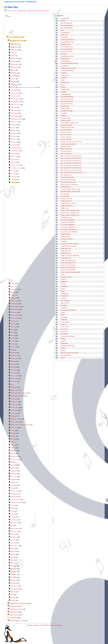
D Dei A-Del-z (14, 90)
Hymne (63, 289)
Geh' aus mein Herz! (66, 154)
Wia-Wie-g (13, 566)
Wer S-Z (13, 563)
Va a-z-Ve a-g (14, 520)
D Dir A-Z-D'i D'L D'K (16, 119)
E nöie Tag (64, 73)
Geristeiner (64, 241)
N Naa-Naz (13, 416)
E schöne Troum (65, 75)
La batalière (64, 305)
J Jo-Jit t (13, 344)
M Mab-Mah (14, 387)
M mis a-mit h (14, 405)
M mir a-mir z (14, 402)
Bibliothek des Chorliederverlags (18, 603)
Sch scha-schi (14, 494)
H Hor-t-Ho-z (14, 312)
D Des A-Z (13, 108)
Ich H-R (13, 330)
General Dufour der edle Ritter (69, 232)
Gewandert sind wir (66, 277)
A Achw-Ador (14, 47)
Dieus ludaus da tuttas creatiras (69, 63)
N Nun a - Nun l (15, 422)
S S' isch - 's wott (15, 459)
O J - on (13, 431)
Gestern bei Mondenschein (68, 267)
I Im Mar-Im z (14, 321)
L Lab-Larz (13, 364)
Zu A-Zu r (13, 598)
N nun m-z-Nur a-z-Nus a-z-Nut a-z (20, 425)
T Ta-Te (13, 505)
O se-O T (13, 436)
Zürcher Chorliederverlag (19, 11)
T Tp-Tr (12, 508)
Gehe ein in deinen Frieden (68, 180)
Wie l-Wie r (14, 572)
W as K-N (13, 543)
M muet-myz (14, 413)
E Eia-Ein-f (13, 131)
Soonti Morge (64, 334)
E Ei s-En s (13, 128)
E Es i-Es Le (14, 154)
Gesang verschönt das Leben (69, 246)
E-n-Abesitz (64, 78)
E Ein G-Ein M (14, 134)
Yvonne (63, 358)
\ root (9, 11)
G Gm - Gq (13, 287)
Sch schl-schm (14, 497)
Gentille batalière (66, 234)
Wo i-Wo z (13, 592)
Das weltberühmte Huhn (67, 42)
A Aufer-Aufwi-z (15, 64)
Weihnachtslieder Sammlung (17, 621)
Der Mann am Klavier (67, 52)
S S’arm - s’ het (15, 491)
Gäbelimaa (64, 92)
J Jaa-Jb (13, 336)
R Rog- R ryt (14, 457)
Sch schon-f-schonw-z (16, 503)
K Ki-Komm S (14, 356)
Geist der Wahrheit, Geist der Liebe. (71, 189)
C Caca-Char (14, 73)
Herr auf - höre (15, 315)
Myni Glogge (64, 317)
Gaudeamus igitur (66, 118)
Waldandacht (64, 343)
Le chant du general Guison (68, 310)
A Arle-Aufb (14, 62)
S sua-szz (13, 488)
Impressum (37, 625)
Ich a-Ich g (13, 327)
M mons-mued (15, 410)
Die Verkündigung (66, 61)
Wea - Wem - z (15, 546)
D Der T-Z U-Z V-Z (15, 105)
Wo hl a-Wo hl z (15, 589)
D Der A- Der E (15, 93)
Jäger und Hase (65, 301)
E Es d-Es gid (14, 145)
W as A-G (13, 540)
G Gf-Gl (13, 284)
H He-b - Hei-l (14, 301)
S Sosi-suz (13, 482)
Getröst (63, 275)
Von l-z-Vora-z (14, 531)
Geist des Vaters (65, 194)
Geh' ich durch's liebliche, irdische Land (72, 173)
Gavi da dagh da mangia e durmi (70, 123)
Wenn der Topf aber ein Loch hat (70, 353)
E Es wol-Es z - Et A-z (16, 168)
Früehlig (63, 87)
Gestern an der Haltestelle (68, 265)
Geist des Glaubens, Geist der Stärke (71, 192)
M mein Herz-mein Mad (17, 396)
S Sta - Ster (13, 485)
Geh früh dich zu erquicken (68, 144)
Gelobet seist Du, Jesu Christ (68, 203)
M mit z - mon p (15, 408)
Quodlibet (13, 451)
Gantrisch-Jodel (65, 106)
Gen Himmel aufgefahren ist (69, 227)
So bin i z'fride (65, 327)
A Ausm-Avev (14, 67)
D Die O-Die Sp (15, 116)
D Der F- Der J (14, 96)
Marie (62, 315)
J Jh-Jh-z (13, 341)
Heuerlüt (63, 284)
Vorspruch (63, 341)
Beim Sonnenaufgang (67, 26)
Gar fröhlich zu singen (67, 111)
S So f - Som (14, 477)
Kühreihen (13, 361)
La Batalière (64, 308)
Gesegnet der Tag (66, 258)
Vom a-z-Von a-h (15, 529)
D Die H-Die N (14, 113)
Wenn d (13, 549)
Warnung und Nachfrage (67, 346)
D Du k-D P (13, 125)
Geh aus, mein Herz (66, 132)
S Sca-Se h (13, 465)
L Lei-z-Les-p (14, 373)
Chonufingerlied (65, 33)
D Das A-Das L (14, 85)
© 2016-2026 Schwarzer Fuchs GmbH (51, 625)
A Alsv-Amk (14, 53)
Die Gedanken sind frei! (67, 56)
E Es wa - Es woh (15, 165)
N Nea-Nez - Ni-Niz (16, 419)
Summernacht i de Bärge (68, 336)
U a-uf (12, 511)
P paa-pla (13, 445)
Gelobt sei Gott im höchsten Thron (70, 211)
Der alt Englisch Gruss (67, 47)
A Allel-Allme (14, 50)
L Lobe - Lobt (14, 379)
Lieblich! (63, 313)
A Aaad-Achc (14, 44)
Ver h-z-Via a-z (15, 523)
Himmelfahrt (64, 286)
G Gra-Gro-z (14, 289)
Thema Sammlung (15, 615)
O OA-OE (13, 433)
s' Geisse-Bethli (65, 322)
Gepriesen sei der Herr (67, 239)
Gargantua (64, 116)
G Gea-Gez (46, 11)
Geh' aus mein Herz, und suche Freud (71, 156)
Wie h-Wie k (14, 569)
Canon (62, 30)
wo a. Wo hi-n (14, 586)
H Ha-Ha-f (13, 298)
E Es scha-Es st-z (15, 159)
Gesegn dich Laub (66, 249)
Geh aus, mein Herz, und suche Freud (71, 142)
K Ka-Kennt (13, 353)
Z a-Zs (12, 595)
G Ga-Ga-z (13, 180)
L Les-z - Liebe (14, 376)
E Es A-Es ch (14, 142)
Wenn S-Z (13, 554)
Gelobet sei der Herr (66, 199)
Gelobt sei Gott (65, 208)
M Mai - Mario (15, 390)
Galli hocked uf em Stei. (67, 99)
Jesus (12, 350)
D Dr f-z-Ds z (14, 122)
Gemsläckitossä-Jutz (66, 218)
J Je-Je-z (13, 338)
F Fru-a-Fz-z (14, 177)
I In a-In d (13, 324)
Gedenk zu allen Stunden (67, 128)
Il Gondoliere (64, 296)
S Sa (12, 462)
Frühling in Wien (65, 90)
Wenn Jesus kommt (66, 355)
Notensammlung (14, 612)
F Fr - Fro (13, 174)
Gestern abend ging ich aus (68, 260)
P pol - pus (13, 448)
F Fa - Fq (13, 171)
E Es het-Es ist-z (15, 151)
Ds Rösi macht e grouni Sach (69, 68)
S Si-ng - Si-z (14, 471)
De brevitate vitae (66, 44)
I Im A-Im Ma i (15, 318)
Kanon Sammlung (14, 606)
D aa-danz (13, 82)
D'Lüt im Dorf (64, 35)
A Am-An (13, 56)
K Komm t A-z (14, 359)
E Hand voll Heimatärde (67, 71)
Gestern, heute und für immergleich (71, 272)
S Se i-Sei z (13, 468)
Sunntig (63, 339)
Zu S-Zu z (13, 601)
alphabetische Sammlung (35, 11)
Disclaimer (30, 625)
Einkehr (63, 80)
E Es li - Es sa (14, 157)
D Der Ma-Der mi (15, 102)
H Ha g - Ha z (14, 295)
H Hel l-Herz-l (14, 304)
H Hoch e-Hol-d (15, 310)
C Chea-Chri (14, 76)
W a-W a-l (13, 534)
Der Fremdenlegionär (67, 49)
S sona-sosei (14, 480)
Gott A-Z (13, 292)
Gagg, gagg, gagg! (66, 94)
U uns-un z (13, 517)
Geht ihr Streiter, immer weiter (69, 184)
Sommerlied (64, 329)
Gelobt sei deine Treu (67, 206)
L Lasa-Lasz (14, 367)
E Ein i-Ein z (14, 136)
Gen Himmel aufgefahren (68, 220)
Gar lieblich (64, 113)
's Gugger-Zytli (65, 18)
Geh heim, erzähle (66, 146)
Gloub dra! (64, 279)
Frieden (63, 85)
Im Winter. (64, 298)
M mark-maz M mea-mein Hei (19, 393)
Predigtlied (64, 320)
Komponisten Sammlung (16, 609)
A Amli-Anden (14, 59)
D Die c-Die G (14, 110)
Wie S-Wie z (14, 575)
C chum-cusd (14, 79)
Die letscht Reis (65, 59)
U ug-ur (13, 514)
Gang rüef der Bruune (67, 101)
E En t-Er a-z (14, 139)
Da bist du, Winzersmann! (68, 40)
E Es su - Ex (14, 162)
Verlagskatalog (14, 618)
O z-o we (13, 442)
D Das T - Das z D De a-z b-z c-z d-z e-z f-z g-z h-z (24, 87)
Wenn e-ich (14, 552)
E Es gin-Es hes (15, 148)
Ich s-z (12, 333)
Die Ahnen (64, 54)
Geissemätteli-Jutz (66, 187)
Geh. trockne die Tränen (67, 177)
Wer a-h (13, 557)
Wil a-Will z (14, 577)
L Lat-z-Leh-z (14, 370)
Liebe (12, 384)
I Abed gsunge (65, 294)
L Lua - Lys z (14, 382)
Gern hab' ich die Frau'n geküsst (70, 244)
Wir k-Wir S (14, 580)
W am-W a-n (14, 537)
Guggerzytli (64, 282)
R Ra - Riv (13, 454)
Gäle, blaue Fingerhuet (67, 97)
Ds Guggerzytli (65, 66)
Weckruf (63, 348)
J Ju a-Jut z (13, 347)
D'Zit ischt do (64, 37)
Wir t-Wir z (14, 583)
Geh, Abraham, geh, (66, 175)
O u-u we (13, 439)
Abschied (63, 21)
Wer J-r (13, 560)
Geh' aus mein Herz (66, 149)
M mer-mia (14, 399)
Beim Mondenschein (66, 23)
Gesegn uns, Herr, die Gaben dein (70, 256)
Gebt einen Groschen (66, 125)
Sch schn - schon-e (16, 500)
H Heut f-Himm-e (15, 307)
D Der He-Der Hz (15, 99)
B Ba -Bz (13, 70)
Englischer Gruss (65, 82)
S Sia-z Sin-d (14, 474)
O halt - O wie (14, 428)
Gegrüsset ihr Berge (66, 130)
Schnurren (64, 324)
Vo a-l (12, 526)
